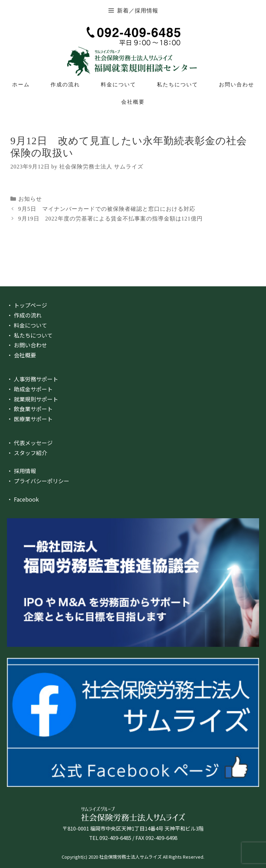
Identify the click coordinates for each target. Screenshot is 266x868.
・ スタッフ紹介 (27, 453)
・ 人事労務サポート (33, 379)
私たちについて (178, 84)
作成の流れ (65, 84)
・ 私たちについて (30, 335)
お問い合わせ (237, 84)
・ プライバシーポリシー (38, 481)
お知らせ (30, 199)
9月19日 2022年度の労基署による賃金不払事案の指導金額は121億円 (110, 219)
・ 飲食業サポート (30, 409)
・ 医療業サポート (30, 419)
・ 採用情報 (21, 471)
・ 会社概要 (21, 355)
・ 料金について (27, 325)
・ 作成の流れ (24, 315)
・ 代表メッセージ (30, 443)
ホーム (21, 84)
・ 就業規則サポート (33, 399)
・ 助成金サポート (30, 389)
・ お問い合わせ (27, 345)
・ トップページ (27, 305)
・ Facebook (23, 499)
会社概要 (133, 102)
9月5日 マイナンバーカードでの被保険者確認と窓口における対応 (107, 209)
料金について (118, 84)
